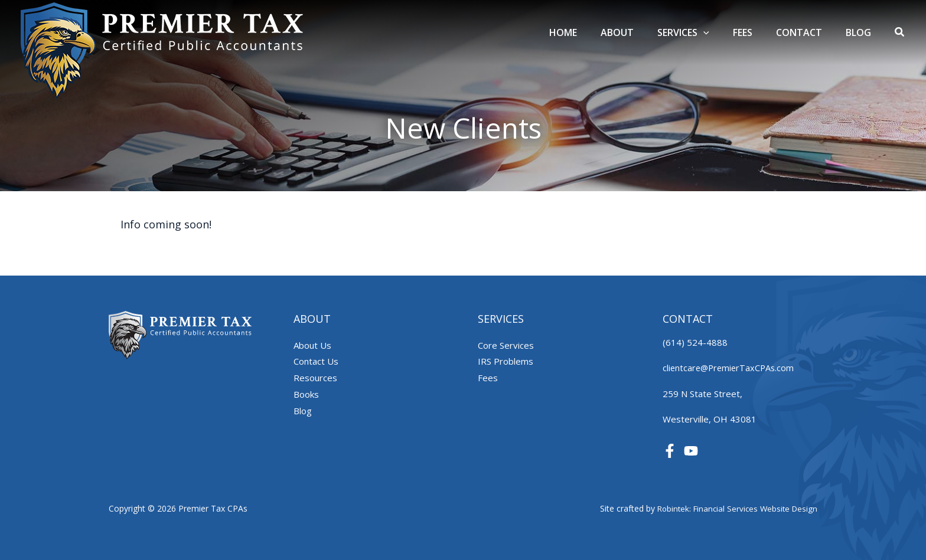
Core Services (506, 345)
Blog (303, 411)
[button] (900, 33)
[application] (720, 32)
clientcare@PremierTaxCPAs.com (731, 368)
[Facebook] (670, 451)
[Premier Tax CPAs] (162, 49)
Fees (488, 378)
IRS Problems (506, 361)
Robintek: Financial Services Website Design (734, 508)
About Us (312, 345)
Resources (315, 378)
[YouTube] (691, 451)
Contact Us (316, 361)
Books (306, 394)
